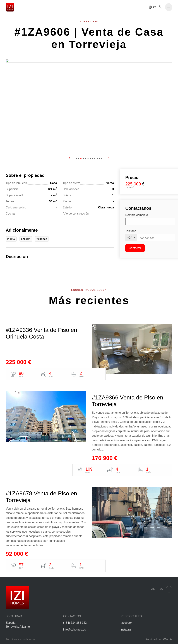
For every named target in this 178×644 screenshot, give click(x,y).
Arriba (162, 589)
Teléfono (131, 231)
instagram (127, 630)
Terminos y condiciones (21, 639)
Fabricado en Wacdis (159, 639)
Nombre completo (137, 215)
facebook (126, 623)
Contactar (135, 248)
